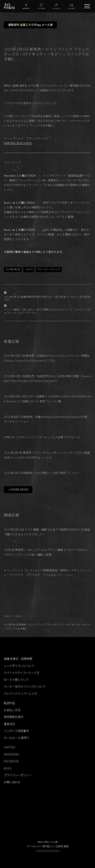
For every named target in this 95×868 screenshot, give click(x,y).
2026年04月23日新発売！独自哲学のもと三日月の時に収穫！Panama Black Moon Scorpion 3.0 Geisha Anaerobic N (47, 379)
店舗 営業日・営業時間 (18, 659)
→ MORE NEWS (18, 490)
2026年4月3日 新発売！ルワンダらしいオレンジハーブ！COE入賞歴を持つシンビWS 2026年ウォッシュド (47, 455)
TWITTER (9, 747)
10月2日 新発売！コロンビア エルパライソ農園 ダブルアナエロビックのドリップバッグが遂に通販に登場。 (46, 552)
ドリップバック (52, 269)
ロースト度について (16, 680)
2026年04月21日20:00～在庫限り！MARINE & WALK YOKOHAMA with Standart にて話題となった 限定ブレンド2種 (47, 399)
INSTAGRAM (11, 754)
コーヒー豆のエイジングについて (25, 686)
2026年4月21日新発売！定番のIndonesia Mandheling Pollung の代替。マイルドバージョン (47, 419)
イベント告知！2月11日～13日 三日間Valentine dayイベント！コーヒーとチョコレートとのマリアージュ (47, 311)
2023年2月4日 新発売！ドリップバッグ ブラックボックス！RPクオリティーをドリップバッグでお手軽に (47, 627)
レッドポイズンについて (19, 666)
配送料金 (9, 703)
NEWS (29, 269)
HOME (7, 616)
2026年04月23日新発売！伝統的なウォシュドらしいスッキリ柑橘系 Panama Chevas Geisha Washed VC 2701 (47, 358)
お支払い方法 (12, 710)
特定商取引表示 (14, 717)
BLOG (8, 768)
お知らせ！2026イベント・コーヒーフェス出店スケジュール (42, 437)
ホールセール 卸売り (17, 738)
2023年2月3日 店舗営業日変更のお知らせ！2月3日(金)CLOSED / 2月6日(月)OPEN (47, 298)
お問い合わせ (12, 782)
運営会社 (9, 724)
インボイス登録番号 (16, 731)
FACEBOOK (11, 761)
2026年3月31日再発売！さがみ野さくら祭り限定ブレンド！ (42, 473)
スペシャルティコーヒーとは (22, 673)
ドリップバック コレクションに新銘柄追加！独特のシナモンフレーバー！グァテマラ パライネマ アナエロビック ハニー (47, 573)
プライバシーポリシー (18, 775)
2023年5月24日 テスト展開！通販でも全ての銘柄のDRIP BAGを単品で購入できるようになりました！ (47, 532)
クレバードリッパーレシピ (20, 693)
